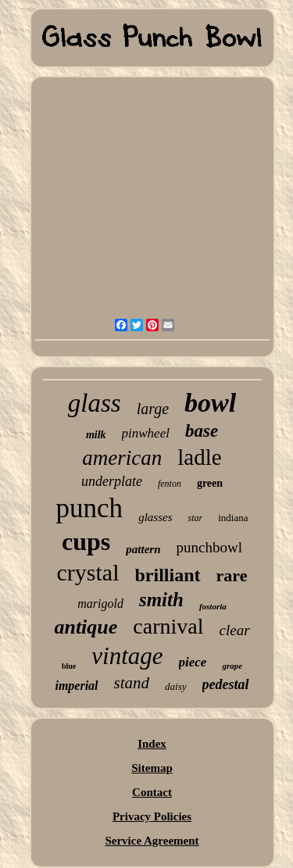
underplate (112, 481)
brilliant (168, 575)
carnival (168, 626)
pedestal (226, 684)
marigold (100, 604)
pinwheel (146, 433)
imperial (76, 686)
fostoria (213, 606)
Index (152, 744)
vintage (127, 656)
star (195, 518)
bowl (210, 403)
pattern (143, 549)
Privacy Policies (152, 816)
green (210, 483)
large (153, 409)
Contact (152, 792)
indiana (233, 518)
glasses (155, 517)
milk (96, 435)
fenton (170, 484)
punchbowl (209, 547)
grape (232, 666)
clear (235, 630)
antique (86, 627)
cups (86, 541)
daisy (175, 686)
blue (69, 666)
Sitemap (152, 768)
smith (161, 600)
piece (193, 662)
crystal (88, 572)
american (122, 458)
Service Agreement (152, 841)
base (202, 431)
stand (132, 683)
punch (90, 508)
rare (232, 575)
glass (95, 403)
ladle (199, 457)
